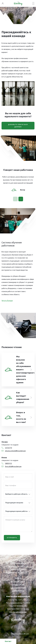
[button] (21, 199)
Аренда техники (18, 591)
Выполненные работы (18, 563)
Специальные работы (18, 588)
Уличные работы (18, 585)
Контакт (8, 641)
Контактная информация (18, 572)
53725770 (7, 448)
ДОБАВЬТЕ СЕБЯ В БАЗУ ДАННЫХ (18, 126)
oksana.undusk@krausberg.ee (14, 451)
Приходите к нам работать (18, 566)
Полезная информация (18, 569)
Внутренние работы (18, 582)
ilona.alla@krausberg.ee (11, 466)
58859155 (7, 463)
